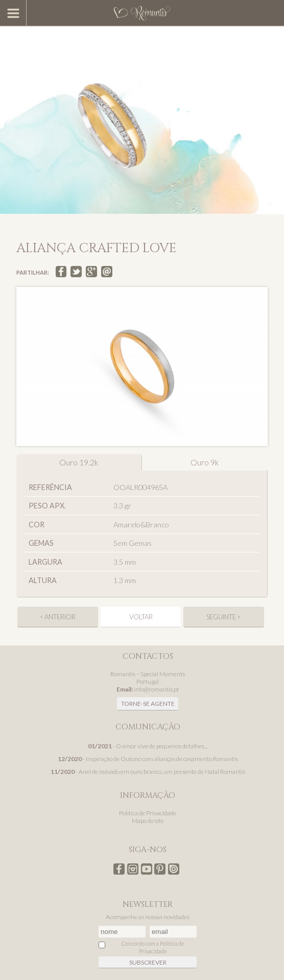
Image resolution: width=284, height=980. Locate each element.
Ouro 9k (205, 462)
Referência (50, 487)
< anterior (58, 617)
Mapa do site (148, 821)
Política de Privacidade (148, 813)
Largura (45, 562)
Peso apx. (47, 506)
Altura (43, 580)
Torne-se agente (148, 704)
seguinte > (223, 617)
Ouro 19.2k (79, 462)
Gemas (41, 543)
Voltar (141, 617)
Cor (37, 525)
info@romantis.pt (156, 689)
